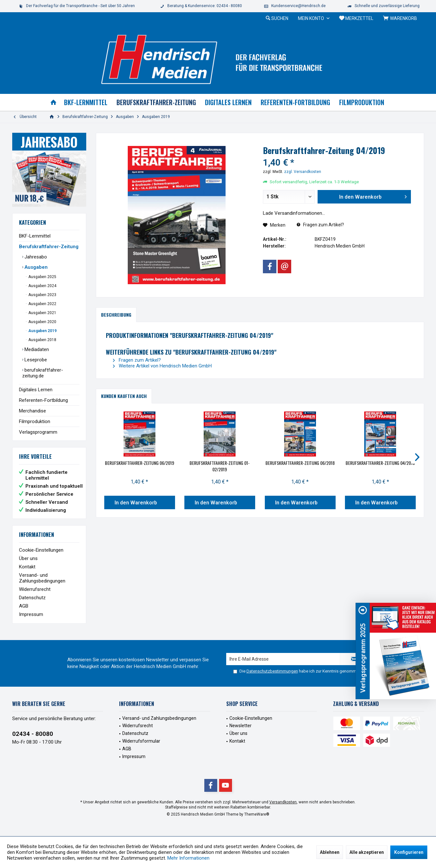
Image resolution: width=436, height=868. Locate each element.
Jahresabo (35, 257)
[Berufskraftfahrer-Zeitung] (156, 102)
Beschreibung (116, 315)
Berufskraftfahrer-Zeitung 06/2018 (300, 463)
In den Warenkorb (135, 503)
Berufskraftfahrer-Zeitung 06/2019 (139, 463)
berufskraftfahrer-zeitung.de (43, 373)
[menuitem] (401, 18)
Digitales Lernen (36, 390)
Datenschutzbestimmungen (272, 671)
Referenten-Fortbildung (43, 400)
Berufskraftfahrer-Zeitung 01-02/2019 (220, 466)
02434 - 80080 (33, 734)
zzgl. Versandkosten (303, 172)
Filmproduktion (35, 421)
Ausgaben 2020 (42, 322)
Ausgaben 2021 (42, 313)
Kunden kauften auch (124, 396)
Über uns (28, 558)
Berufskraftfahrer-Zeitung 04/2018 (380, 463)
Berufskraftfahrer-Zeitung (49, 247)
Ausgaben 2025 (42, 277)
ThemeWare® (257, 814)
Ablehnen (330, 852)
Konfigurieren (409, 852)
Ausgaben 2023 (42, 295)
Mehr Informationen (188, 858)
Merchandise (32, 411)
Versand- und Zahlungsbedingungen (42, 578)
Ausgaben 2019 (42, 331)
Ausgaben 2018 (42, 340)
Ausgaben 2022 (42, 304)
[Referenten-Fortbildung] (295, 102)
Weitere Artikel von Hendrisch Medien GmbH (162, 366)
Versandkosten (283, 802)
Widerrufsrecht (35, 589)
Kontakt (27, 567)
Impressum (31, 614)
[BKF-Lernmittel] (86, 102)
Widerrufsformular (141, 741)
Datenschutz (32, 598)
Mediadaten (36, 349)
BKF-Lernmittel (35, 236)
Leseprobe (35, 360)
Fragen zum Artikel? (320, 225)
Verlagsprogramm (38, 432)
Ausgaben (35, 267)
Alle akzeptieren (367, 852)
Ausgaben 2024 (42, 286)
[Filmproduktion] (362, 102)
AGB (24, 606)
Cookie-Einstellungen (41, 550)
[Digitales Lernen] (228, 102)
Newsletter (241, 726)
